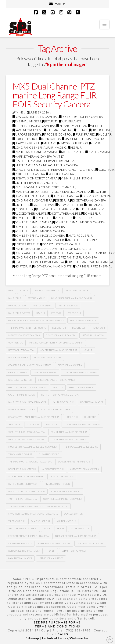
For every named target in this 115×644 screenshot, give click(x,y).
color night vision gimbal (66, 491)
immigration (50, 139)
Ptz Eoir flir (74, 313)
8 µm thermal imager (20, 558)
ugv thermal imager (92, 402)
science (81, 130)
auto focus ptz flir (53, 469)
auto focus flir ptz (81, 240)
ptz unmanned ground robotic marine (44, 187)
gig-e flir (21, 205)
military (49, 143)
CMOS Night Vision (72, 143)
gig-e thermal (42, 205)
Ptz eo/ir (56, 313)
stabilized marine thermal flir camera (43, 161)
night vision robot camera (35, 178)
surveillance (70, 121)
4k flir (47, 529)
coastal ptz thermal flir (60, 244)
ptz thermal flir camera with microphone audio (52, 249)
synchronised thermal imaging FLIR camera (33, 514)
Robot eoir (99, 328)
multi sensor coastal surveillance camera (33, 447)
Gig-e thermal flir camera (61, 335)
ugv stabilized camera (31, 196)
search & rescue (26, 143)
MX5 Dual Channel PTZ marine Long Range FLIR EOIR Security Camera (55, 95)
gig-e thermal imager (81, 387)
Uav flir (41, 313)
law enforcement (28, 130)
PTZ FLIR (75, 148)
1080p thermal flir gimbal (23, 529)
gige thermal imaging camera (80, 372)
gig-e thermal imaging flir (34, 183)
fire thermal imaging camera (89, 262)
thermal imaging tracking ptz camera (30, 462)
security (50, 121)
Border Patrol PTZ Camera (81, 117)
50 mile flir (91, 213)
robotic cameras (61, 174)
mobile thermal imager (22, 410)
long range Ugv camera (32, 200)
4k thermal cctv (80, 529)
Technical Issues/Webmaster (65, 638)
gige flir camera (18, 372)
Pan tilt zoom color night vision (27, 491)
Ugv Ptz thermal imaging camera (59, 350)
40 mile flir (22, 218)
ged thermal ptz (90, 209)
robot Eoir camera (29, 174)
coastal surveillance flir (56, 410)
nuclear (104, 134)
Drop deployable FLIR (20, 543)
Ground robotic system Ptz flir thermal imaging (36, 320)
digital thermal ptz (64, 213)
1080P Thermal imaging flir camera (62, 499)
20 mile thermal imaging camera (79, 222)
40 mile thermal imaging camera (39, 231)
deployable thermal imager (24, 551)
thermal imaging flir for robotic (27, 328)
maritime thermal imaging (84, 139)
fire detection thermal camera (38, 262)
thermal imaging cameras (34, 126)
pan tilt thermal (42, 306)
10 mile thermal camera (32, 222)
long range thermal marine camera (72, 298)
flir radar (93, 205)
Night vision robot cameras (24, 335)
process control (57, 134)
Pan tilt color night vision (23, 484)
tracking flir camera (20, 454)
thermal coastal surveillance (81, 447)
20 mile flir (62, 218)
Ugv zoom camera (95, 196)
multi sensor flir (66, 521)
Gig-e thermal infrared (22, 395)
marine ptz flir (72, 152)
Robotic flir (59, 328)
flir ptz (24, 291)
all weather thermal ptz (55, 209)
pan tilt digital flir (63, 402)
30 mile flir (42, 218)
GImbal (95, 143)
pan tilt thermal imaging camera (60, 395)
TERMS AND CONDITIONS (57, 626)
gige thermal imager (45, 372)
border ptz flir (26, 244)
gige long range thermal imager (57, 380)
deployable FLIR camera (90, 543)
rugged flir (23, 209)
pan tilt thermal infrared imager (27, 402)
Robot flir (105, 170)
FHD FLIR (51, 551)
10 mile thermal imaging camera (82, 424)
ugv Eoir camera (65, 196)
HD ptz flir (22, 266)
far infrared (84, 134)
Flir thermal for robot (83, 320)
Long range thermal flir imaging (40, 148)
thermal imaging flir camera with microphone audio (38, 506)
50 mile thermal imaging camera (39, 236)
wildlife (95, 126)
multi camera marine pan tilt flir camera (45, 165)
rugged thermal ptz (29, 213)
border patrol (25, 139)
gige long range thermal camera (27, 387)
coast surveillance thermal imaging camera (34, 417)
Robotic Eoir (79, 328)
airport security (27, 134)
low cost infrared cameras (35, 117)
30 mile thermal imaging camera (39, 227)
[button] (104, 24)
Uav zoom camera (18, 357)
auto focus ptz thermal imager (38, 240)
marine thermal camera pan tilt (38, 156)
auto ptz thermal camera (84, 469)
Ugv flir (99, 192)
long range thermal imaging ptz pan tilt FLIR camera (55, 257)
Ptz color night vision (57, 484)
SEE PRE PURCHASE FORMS (57, 622)
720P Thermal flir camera (22, 499)
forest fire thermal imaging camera (76, 536)
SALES (63, 634)
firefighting (100, 130)
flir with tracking (49, 454)
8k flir (61, 529)
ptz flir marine (98, 152)
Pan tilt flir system (19, 313)
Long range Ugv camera (48, 357)
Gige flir (61, 200)
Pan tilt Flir (15, 298)
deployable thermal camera (54, 543)
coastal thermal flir (62, 476)
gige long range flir (20, 380)
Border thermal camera (22, 469)
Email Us (57, 4)
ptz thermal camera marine (35, 152)
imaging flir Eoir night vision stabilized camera (51, 192)
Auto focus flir (79, 236)
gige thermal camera (88, 200)
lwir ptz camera (17, 306)
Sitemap (33, 638)
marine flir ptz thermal (92, 266)
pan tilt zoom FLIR (68, 306)
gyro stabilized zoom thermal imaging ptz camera (53, 170)
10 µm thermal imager (74, 551)
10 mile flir (82, 218)
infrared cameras (72, 126)
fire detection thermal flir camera (29, 536)
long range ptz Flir (77, 291)
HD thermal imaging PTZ (52, 266)
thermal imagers (27, 121)
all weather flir (69, 205)
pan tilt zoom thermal (47, 291)
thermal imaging (58, 130)
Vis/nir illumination (75, 178)
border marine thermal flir (74, 462)
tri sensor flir (16, 521)
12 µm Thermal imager (51, 558)
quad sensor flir (41, 521)
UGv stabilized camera (21, 350)
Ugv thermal (16, 343)
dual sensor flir (73, 514)
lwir (11, 291)
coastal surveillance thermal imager (30, 365)
